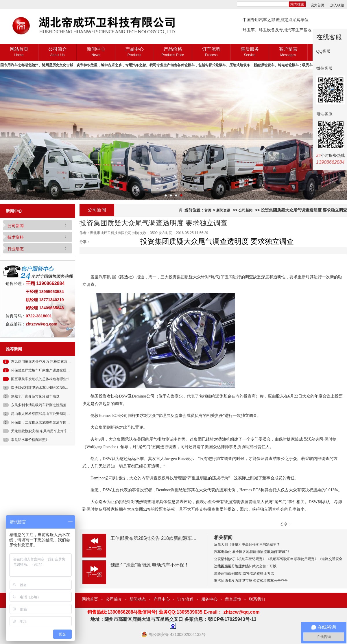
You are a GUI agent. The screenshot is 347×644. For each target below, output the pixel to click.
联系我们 (257, 599)
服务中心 (209, 599)
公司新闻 (16, 226)
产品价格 (173, 52)
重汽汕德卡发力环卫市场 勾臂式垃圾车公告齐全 (251, 581)
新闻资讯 (223, 210)
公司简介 (57, 52)
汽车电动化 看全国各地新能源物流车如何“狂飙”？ (252, 552)
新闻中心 (96, 52)
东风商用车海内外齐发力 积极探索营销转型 (44, 362)
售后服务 (250, 52)
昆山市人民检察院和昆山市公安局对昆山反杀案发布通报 (54, 414)
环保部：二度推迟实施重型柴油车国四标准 (44, 422)
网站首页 (19, 52)
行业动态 (16, 249)
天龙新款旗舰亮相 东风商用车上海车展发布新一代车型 (53, 431)
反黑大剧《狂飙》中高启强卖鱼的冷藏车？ (247, 544)
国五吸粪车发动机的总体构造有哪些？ (40, 379)
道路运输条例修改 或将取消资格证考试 (244, 573)
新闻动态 (138, 599)
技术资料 (16, 237)
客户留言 (288, 52)
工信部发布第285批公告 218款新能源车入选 (156, 538)
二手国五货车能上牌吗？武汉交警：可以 (245, 566)
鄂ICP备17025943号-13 (232, 619)
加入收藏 (337, 5)
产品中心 (134, 52)
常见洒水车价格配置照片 (30, 440)
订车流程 (211, 52)
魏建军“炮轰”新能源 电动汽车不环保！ (150, 565)
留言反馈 (233, 599)
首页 (208, 210)
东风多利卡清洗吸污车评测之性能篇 (39, 405)
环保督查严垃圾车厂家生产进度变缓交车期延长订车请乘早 (56, 370)
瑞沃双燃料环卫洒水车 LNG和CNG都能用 (43, 388)
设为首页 (318, 5)
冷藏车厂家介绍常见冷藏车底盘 (35, 396)
